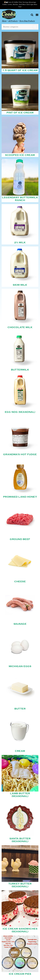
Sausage (20, 624)
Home (4, 21)
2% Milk (20, 243)
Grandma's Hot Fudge (20, 454)
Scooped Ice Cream (20, 155)
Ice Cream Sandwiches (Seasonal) (20, 930)
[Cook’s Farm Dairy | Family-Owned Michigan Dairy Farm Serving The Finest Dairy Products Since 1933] (9, 14)
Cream (20, 751)
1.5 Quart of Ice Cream (20, 70)
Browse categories (11, 27)
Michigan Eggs (20, 666)
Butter (20, 709)
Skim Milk (20, 285)
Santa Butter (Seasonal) (20, 840)
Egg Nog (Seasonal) (20, 412)
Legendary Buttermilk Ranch (20, 199)
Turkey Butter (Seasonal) (20, 885)
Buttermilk (20, 370)
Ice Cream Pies (20, 974)
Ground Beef (20, 539)
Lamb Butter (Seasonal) (20, 795)
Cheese (20, 582)
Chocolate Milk (20, 327)
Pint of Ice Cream (20, 113)
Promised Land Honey (20, 497)
